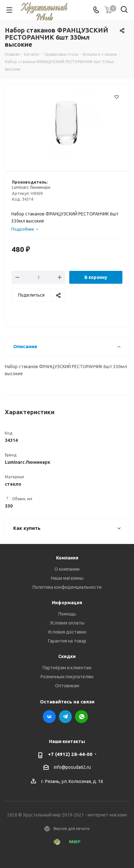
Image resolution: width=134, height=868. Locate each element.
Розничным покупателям (67, 677)
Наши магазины (67, 578)
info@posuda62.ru (72, 767)
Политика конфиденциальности (67, 587)
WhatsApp (81, 717)
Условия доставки (67, 632)
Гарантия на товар (67, 641)
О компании (67, 569)
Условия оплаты (67, 623)
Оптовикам (67, 686)
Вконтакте (49, 717)
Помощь (67, 614)
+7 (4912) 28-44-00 (70, 754)
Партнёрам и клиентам (67, 668)
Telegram (65, 717)
